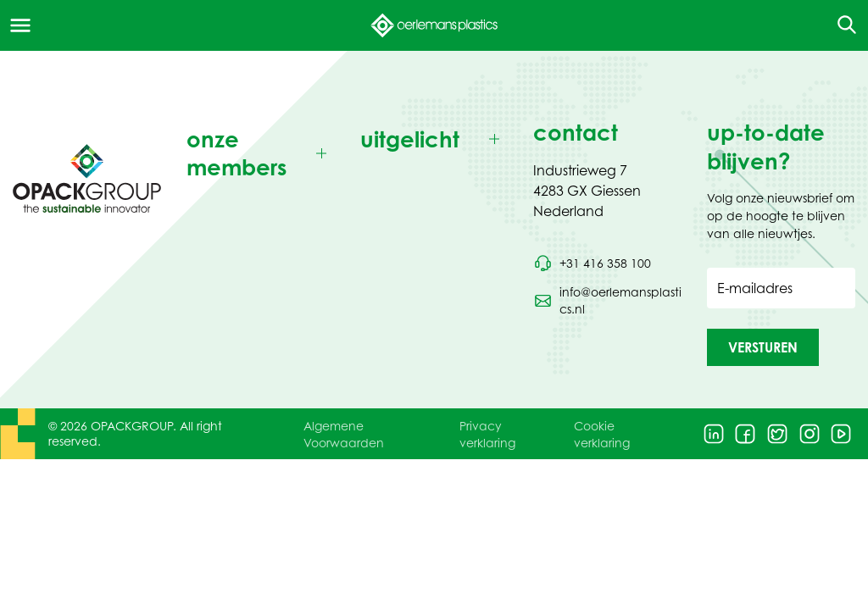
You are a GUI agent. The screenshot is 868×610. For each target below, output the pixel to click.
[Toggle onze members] (261, 154)
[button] (763, 347)
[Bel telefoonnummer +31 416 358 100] (592, 263)
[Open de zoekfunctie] (841, 25)
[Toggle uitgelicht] (434, 139)
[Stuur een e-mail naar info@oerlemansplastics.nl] (607, 301)
